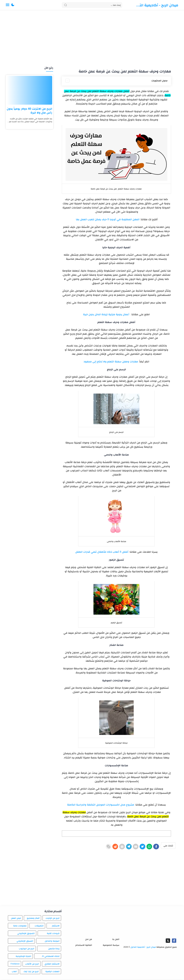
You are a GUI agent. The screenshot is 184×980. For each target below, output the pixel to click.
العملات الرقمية (52, 972)
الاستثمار (56, 927)
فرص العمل (16, 919)
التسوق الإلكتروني (25, 942)
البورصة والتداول (52, 942)
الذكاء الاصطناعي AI (51, 957)
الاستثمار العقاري (52, 965)
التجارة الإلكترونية (23, 957)
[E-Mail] (131, 847)
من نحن (89, 940)
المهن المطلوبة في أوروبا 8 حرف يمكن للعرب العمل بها (107, 219)
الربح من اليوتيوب (27, 949)
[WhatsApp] (147, 847)
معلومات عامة (20, 927)
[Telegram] (122, 847)
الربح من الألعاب (32, 965)
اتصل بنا (116, 940)
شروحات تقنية (53, 934)
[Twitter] (139, 847)
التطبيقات (39, 927)
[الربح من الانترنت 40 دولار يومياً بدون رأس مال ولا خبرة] (29, 90)
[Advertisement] (92, 39)
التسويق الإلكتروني (26, 934)
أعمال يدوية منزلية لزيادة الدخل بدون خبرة (107, 314)
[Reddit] (106, 847)
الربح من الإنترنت (53, 919)
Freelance (15, 965)
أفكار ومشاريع (33, 919)
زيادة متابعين (54, 949)
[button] (13, 5)
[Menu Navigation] (8, 5)
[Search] (92, 5)
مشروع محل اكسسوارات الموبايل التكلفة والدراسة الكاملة (101, 805)
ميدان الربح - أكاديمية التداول (157, 5)
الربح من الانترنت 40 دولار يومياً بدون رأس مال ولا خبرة (29, 111)
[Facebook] (156, 847)
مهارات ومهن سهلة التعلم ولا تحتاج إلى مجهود (111, 361)
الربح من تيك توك (31, 972)
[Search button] (66, 5)
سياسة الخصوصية (111, 946)
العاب (14, 972)
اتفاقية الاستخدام (84, 946)
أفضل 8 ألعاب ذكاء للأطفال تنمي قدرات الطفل (102, 552)
